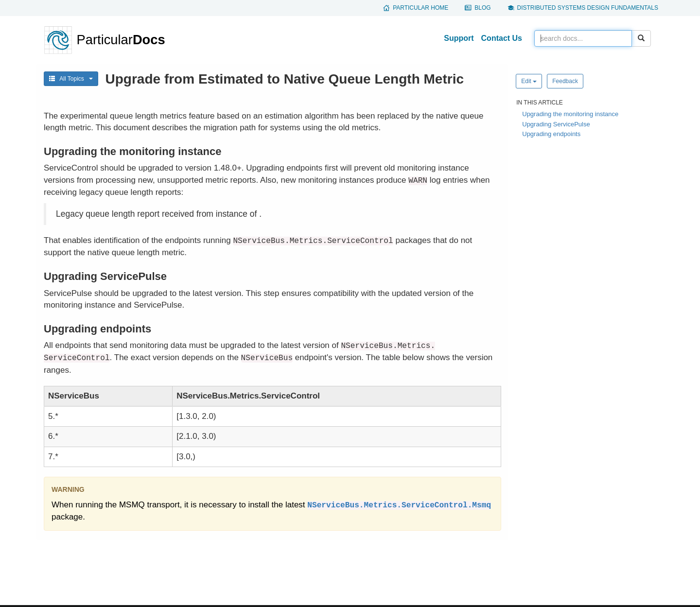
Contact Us (502, 38)
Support (459, 38)
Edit (529, 81)
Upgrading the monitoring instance (570, 114)
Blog (482, 8)
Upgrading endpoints (551, 134)
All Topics (71, 79)
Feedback (565, 81)
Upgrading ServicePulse (556, 124)
